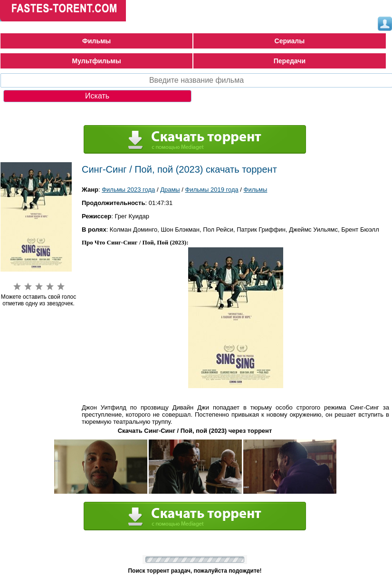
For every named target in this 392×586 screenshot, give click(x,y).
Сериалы (290, 41)
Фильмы (96, 41)
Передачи (290, 61)
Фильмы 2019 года (212, 190)
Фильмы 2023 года (128, 190)
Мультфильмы (97, 61)
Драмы (170, 190)
